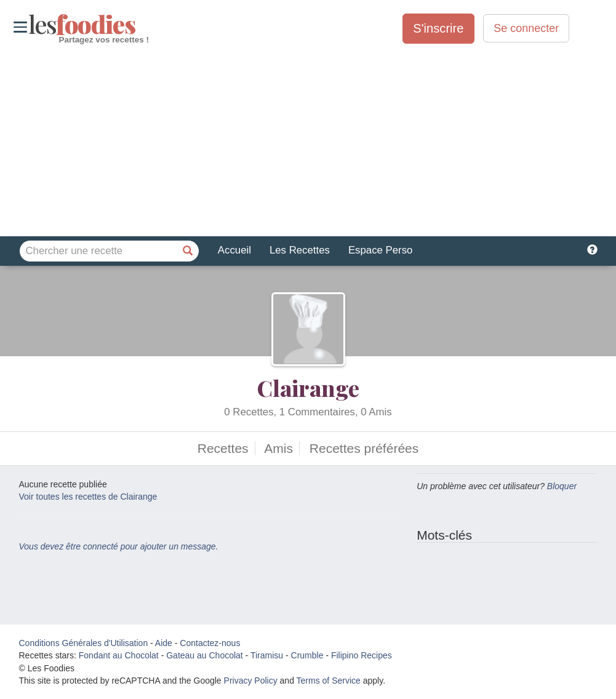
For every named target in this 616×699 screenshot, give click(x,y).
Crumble (307, 655)
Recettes (223, 448)
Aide (164, 643)
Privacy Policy (251, 681)
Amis (278, 448)
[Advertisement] (308, 141)
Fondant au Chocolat (119, 655)
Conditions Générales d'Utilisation (84, 643)
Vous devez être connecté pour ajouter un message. (119, 546)
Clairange (308, 388)
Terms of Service (329, 681)
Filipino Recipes (362, 655)
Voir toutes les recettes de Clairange (88, 497)
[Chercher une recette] (188, 251)
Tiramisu (267, 655)
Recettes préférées (364, 448)
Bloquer (562, 486)
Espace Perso (380, 250)
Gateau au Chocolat (205, 655)
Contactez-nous (210, 643)
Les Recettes (300, 250)
